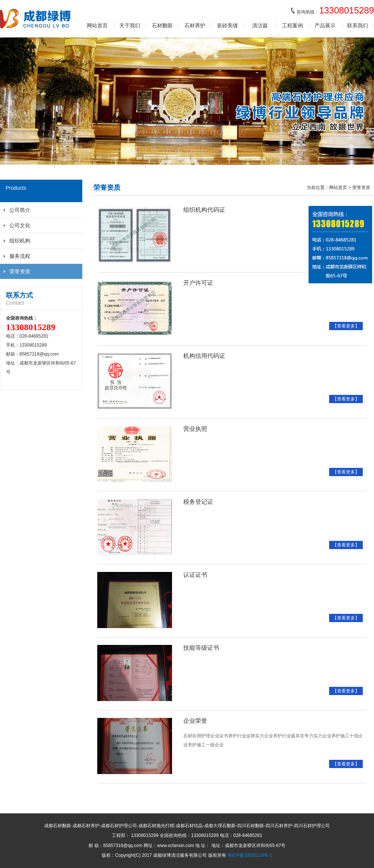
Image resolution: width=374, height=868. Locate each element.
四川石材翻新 (251, 826)
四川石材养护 (279, 826)
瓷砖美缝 (227, 25)
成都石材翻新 (58, 826)
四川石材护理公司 (312, 826)
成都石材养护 (86, 826)
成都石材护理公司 (119, 826)
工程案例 (292, 25)
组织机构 (20, 241)
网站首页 (97, 25)
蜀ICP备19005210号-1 (250, 855)
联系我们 (358, 25)
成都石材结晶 (189, 826)
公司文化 (20, 225)
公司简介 (20, 210)
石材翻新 (162, 25)
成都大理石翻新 (220, 826)
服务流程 (20, 256)
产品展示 (325, 25)
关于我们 (130, 25)
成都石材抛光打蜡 (156, 826)
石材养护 (195, 25)
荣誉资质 (20, 271)
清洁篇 (260, 25)
